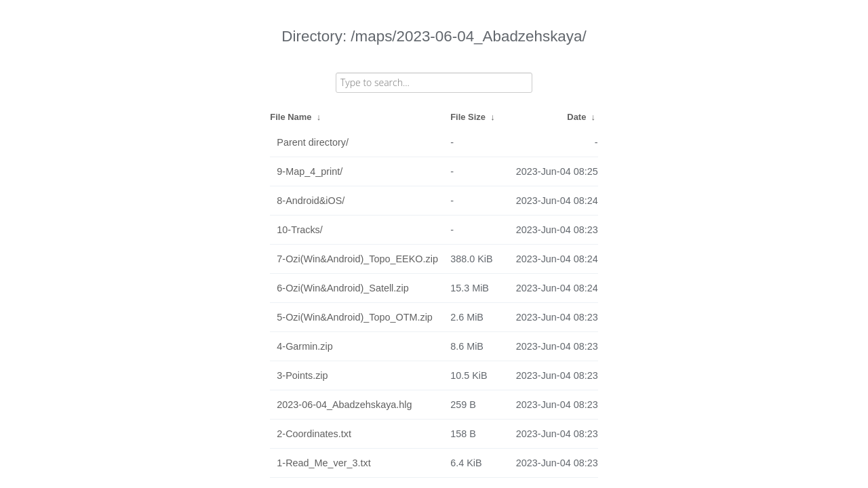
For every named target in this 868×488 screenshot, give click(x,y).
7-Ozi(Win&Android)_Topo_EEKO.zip (357, 259)
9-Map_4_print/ (310, 171)
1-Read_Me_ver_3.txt (323, 463)
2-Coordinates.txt (314, 434)
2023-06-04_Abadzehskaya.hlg (344, 405)
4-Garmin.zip (304, 346)
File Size (468, 117)
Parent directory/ (313, 142)
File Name (291, 117)
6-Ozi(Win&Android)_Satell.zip (342, 288)
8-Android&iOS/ (311, 201)
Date (576, 117)
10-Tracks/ (299, 230)
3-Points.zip (302, 375)
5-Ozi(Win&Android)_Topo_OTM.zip (355, 317)
